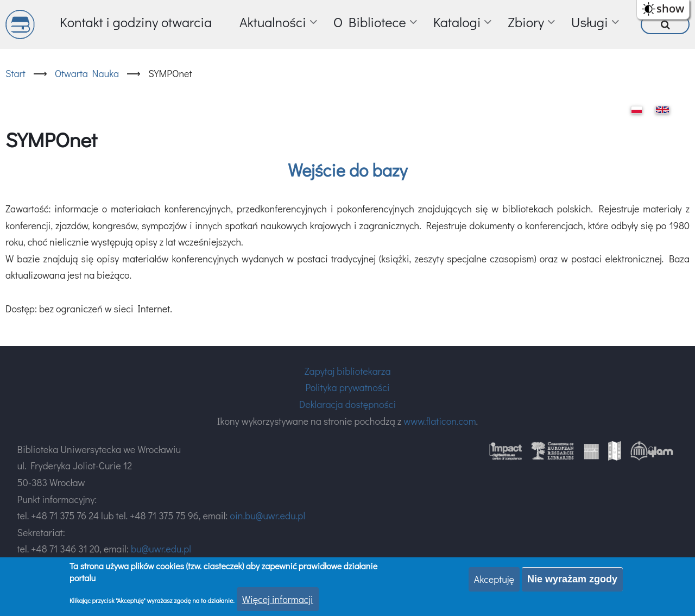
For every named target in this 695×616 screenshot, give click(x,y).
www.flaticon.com (440, 421)
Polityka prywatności (347, 387)
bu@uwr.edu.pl (161, 549)
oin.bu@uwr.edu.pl (267, 516)
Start (15, 73)
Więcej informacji (278, 599)
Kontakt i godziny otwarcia (136, 22)
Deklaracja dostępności (347, 404)
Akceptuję (494, 579)
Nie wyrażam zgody (572, 579)
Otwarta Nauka (87, 73)
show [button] (670, 8)
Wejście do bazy (347, 170)
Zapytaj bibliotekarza (347, 371)
